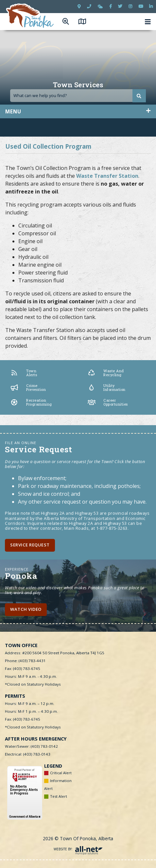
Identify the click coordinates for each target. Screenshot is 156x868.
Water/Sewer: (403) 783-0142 (31, 746)
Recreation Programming (31, 402)
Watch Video (26, 609)
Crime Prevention (28, 388)
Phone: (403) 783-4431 (25, 661)
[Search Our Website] (78, 96)
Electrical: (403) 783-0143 (28, 754)
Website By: (78, 849)
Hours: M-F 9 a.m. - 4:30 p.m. (31, 676)
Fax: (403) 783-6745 (23, 668)
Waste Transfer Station (107, 176)
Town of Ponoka (30, 16)
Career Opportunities (108, 402)
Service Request (30, 545)
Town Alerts (24, 373)
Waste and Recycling (106, 373)
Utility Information (107, 388)
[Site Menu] (78, 111)
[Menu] (148, 22)
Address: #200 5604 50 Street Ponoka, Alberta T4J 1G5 (55, 653)
